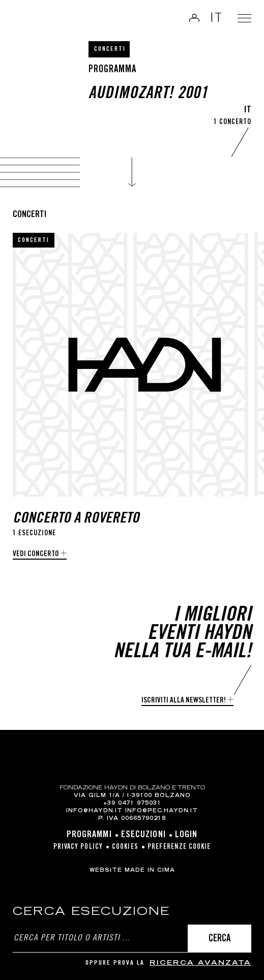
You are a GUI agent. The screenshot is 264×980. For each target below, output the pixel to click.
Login (191, 18)
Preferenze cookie (179, 847)
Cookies (125, 847)
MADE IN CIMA (150, 871)
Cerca (219, 939)
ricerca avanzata (200, 963)
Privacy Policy (78, 847)
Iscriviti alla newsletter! (184, 701)
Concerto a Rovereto (76, 519)
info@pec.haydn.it (162, 811)
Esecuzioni (143, 835)
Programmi (89, 835)
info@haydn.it (94, 811)
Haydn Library (33, 19)
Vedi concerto (36, 554)
